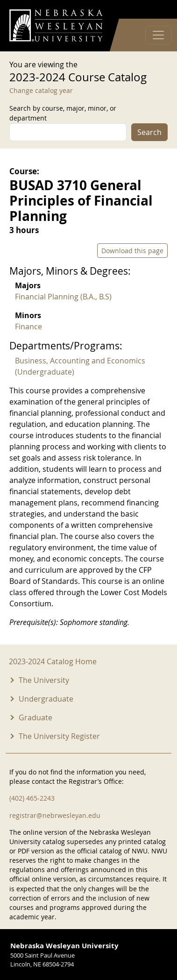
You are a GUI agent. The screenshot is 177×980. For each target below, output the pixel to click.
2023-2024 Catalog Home (53, 661)
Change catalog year (41, 90)
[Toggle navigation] (158, 35)
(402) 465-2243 (32, 798)
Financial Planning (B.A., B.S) (63, 297)
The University (44, 680)
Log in (156, 10)
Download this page (132, 251)
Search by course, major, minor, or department (63, 113)
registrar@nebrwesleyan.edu (55, 815)
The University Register (59, 736)
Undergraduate (46, 699)
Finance (28, 327)
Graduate (35, 717)
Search (149, 132)
